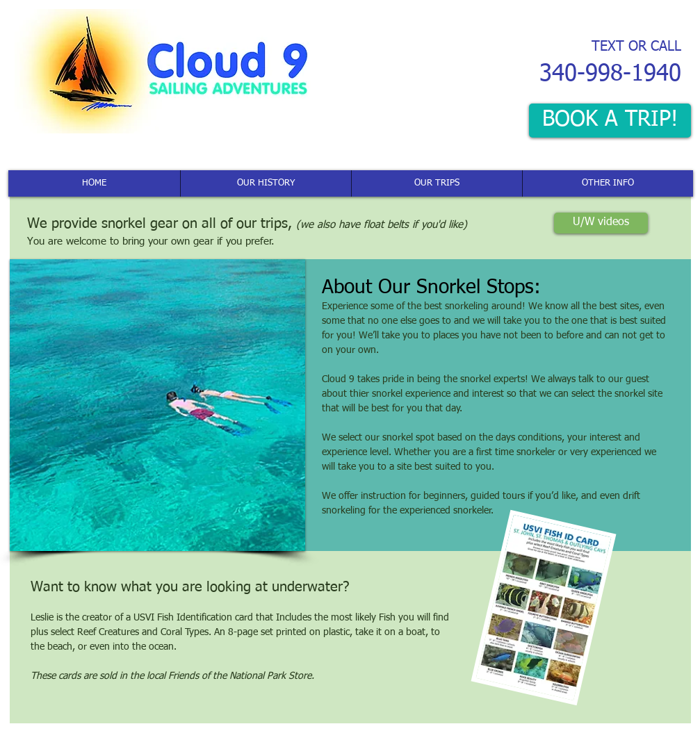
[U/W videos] (601, 223)
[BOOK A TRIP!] (610, 121)
